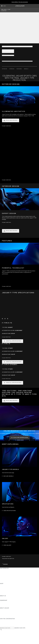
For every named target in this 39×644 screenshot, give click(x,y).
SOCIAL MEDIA (4, 641)
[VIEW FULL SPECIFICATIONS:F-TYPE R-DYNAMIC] (13, 383)
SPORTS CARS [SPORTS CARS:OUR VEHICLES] (4, 574)
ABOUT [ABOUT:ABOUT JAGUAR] (2, 610)
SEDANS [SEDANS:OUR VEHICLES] (2, 576)
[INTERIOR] (12, 69)
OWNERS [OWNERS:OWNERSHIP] (3, 602)
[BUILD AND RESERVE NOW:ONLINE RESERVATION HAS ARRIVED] (19, 438)
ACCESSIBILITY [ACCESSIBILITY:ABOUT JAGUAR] (4, 617)
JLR (1, 597)
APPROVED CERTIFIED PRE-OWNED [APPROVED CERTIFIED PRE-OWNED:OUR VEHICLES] (10, 579)
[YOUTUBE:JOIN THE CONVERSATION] (3, 623)
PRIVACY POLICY (5, 634)
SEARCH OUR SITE (20, 628)
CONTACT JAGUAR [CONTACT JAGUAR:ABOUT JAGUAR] (5, 614)
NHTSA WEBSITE (5, 633)
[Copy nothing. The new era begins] (20, 2)
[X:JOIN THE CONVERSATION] (1, 626)
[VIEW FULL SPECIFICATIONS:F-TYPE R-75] (13, 341)
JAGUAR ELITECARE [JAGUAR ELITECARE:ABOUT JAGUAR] (6, 611)
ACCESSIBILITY (4, 639)
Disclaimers (5, 564)
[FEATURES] (19, 69)
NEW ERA (3, 582)
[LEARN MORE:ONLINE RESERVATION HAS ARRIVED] (20, 440)
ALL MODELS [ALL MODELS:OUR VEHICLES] (4, 570)
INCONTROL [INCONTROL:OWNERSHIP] (3, 603)
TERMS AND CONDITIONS (7, 637)
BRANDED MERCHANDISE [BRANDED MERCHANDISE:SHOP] (7, 594)
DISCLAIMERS (4, 642)
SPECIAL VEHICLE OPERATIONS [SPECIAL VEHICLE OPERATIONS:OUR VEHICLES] (9, 577)
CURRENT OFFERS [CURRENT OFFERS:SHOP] (5, 585)
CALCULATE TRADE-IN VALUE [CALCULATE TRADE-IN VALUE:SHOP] (8, 593)
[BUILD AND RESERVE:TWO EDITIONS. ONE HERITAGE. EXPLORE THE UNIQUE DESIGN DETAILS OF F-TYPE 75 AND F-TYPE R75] (11, 401)
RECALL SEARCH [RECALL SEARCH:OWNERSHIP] (5, 606)
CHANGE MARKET (5, 631)
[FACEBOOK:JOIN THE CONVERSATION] (4, 625)
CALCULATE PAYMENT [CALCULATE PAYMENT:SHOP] (6, 591)
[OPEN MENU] (4, 6)
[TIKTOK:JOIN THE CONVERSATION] (3, 622)
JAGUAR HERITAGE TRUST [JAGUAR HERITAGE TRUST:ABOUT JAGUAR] (8, 616)
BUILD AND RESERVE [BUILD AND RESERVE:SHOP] (6, 587)
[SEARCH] (1, 630)
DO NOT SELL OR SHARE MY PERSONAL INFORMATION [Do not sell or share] (15, 636)
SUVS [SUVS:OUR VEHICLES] (2, 571)
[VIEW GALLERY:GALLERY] (7, 545)
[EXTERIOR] (5, 69)
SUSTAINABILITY (5, 599)
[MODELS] (26, 69)
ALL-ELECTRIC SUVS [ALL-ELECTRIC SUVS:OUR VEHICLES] (6, 573)
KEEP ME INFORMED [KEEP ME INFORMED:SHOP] (6, 590)
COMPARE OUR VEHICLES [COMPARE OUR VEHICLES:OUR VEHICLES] (7, 580)
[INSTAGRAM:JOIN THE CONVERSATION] (4, 620)
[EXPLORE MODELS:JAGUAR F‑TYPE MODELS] (8, 476)
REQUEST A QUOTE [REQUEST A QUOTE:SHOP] (5, 588)
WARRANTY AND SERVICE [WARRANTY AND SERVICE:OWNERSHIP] (7, 605)
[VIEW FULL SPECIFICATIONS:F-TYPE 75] (13, 362)
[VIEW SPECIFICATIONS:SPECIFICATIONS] (9, 511)
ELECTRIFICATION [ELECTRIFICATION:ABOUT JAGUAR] (5, 613)
